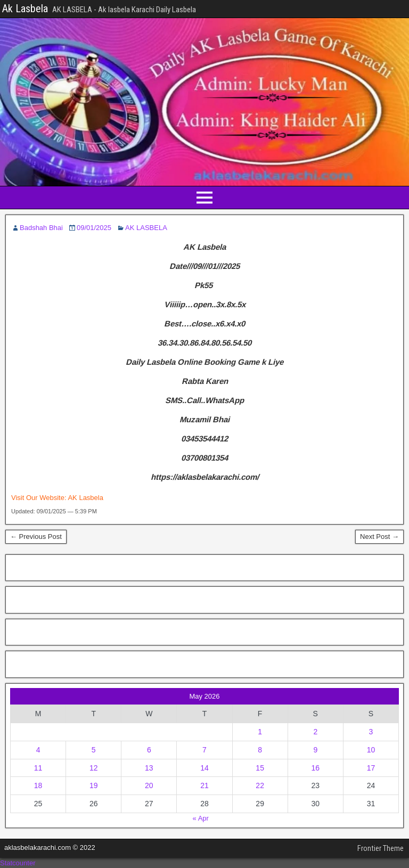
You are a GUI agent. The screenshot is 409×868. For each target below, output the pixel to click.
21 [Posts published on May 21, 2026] (204, 785)
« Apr (201, 818)
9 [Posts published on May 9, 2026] (315, 750)
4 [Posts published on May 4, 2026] (38, 750)
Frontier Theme (381, 848)
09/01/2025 (94, 228)
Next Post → (379, 537)
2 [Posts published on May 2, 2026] (315, 732)
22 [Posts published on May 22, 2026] (260, 785)
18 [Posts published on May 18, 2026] (38, 785)
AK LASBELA (146, 228)
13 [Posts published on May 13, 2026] (149, 768)
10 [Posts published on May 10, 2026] (371, 750)
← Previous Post (36, 537)
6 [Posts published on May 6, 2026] (149, 750)
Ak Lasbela (25, 9)
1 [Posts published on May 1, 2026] (260, 732)
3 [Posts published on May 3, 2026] (371, 732)
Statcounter (18, 863)
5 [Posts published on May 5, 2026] (94, 750)
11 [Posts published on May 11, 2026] (38, 768)
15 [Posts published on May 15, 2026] (260, 768)
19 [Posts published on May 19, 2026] (94, 785)
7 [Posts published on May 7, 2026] (204, 750)
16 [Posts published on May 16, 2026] (315, 768)
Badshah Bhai (41, 228)
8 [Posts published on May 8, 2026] (260, 750)
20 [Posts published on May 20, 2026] (149, 785)
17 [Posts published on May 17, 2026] (371, 768)
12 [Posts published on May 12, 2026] (94, 768)
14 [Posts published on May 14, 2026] (204, 768)
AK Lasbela (85, 498)
